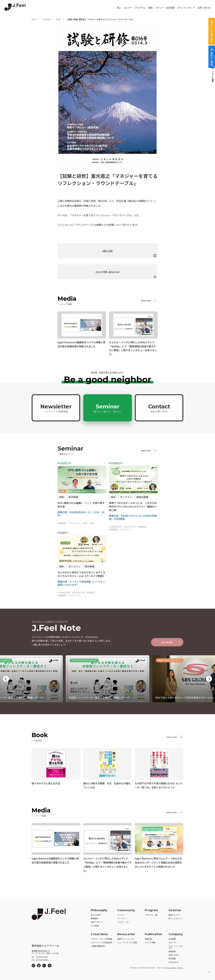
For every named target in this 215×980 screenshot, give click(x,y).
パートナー (122, 917)
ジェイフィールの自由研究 (101, 941)
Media (59, 20)
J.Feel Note (99, 933)
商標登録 (172, 950)
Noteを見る (167, 642)
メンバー (121, 914)
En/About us (174, 961)
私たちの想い (96, 914)
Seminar (107, 408)
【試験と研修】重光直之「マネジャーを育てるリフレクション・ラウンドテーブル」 (100, 20)
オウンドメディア (186, 8)
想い (119, 8)
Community (126, 909)
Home (34, 20)
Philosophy (99, 909)
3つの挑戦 (95, 925)
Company (176, 933)
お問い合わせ (204, 8)
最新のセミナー (175, 914)
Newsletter (56, 408)
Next (209, 679)
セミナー (128, 8)
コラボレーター (124, 921)
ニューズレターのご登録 (127, 941)
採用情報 (172, 958)
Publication (46, 20)
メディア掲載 (150, 941)
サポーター (173, 941)
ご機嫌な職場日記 (98, 945)
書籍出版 (148, 938)
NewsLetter (126, 933)
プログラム (140, 8)
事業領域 (94, 917)
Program (151, 909)
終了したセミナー (176, 917)
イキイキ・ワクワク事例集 (101, 938)
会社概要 (170, 8)
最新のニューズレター (126, 938)
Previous (6, 679)
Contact (159, 408)
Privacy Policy (171, 967)
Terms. (181, 967)
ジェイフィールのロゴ (176, 946)
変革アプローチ (97, 921)
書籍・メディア (156, 8)
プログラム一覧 (151, 914)
